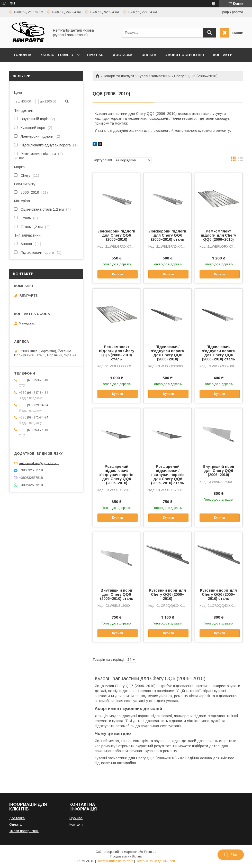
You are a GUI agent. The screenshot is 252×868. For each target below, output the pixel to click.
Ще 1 (23, 158)
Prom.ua (150, 852)
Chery (179, 76)
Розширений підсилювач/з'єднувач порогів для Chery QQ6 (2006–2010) (116, 475)
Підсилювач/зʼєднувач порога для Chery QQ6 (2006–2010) (168, 353)
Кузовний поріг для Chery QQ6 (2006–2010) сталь (218, 594)
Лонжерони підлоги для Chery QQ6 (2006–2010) (117, 235)
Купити (118, 274)
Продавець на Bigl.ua (126, 856)
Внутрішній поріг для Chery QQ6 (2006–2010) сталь (117, 594)
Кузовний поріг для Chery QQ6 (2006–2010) (168, 594)
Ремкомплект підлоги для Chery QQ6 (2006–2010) (218, 235)
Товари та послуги (118, 76)
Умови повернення (185, 55)
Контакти (223, 55)
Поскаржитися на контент (115, 861)
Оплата (149, 55)
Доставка (122, 55)
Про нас (95, 55)
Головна (22, 55)
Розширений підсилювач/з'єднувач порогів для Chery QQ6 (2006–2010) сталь (168, 475)
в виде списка (240, 160)
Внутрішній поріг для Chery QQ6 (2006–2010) (219, 471)
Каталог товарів (57, 55)
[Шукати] (209, 33)
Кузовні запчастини (154, 76)
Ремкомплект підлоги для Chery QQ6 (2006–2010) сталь (117, 353)
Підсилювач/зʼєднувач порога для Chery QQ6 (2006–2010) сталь (218, 353)
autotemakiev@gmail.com (39, 463)
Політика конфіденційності (155, 861)
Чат (231, 855)
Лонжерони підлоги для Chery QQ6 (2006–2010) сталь (168, 235)
